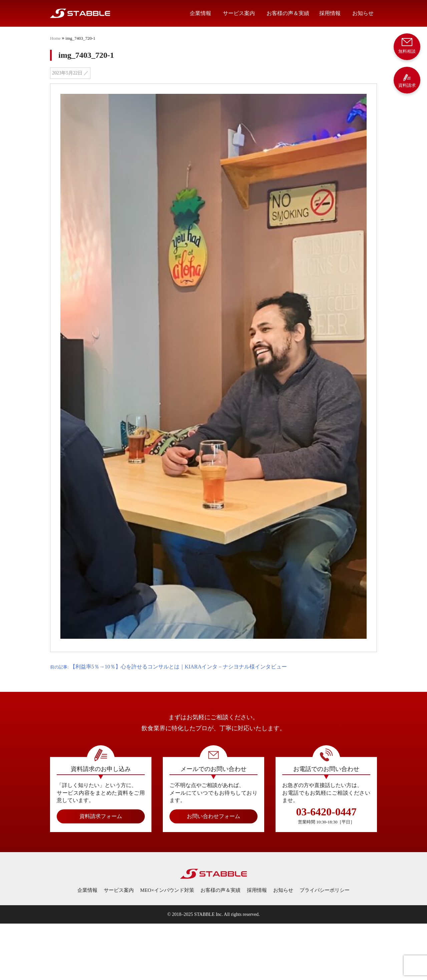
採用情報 (330, 13)
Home (55, 38)
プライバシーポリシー (325, 890)
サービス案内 (239, 13)
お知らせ (363, 13)
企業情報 (200, 13)
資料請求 (407, 81)
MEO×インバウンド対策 (167, 890)
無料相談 (407, 45)
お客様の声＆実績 (288, 13)
